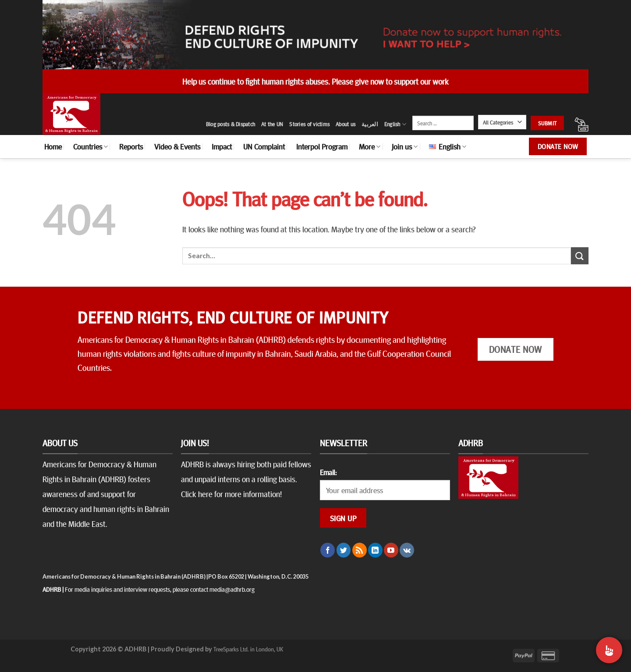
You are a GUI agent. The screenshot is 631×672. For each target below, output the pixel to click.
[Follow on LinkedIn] (375, 550)
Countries (90, 146)
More (370, 146)
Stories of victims (309, 124)
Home (53, 146)
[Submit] (580, 256)
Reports (131, 146)
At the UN (272, 124)
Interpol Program (322, 146)
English (395, 124)
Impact (222, 146)
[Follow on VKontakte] (407, 550)
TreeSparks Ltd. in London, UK (248, 649)
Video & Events (177, 146)
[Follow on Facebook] (328, 550)
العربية (370, 124)
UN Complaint (264, 146)
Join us (405, 146)
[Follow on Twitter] (344, 550)
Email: (328, 472)
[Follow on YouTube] (391, 550)
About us (346, 124)
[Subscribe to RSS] (360, 550)
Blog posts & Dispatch (230, 124)
